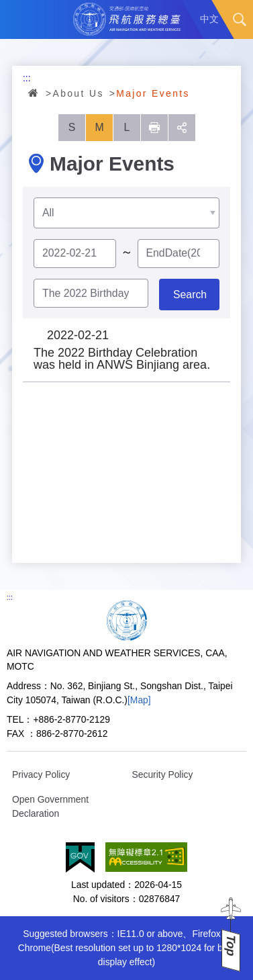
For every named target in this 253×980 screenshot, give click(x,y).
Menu (19, 19)
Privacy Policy (41, 774)
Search (240, 19)
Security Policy (163, 774)
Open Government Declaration (50, 806)
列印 (154, 128)
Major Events (153, 93)
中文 (209, 19)
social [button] (182, 128)
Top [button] (231, 945)
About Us (79, 93)
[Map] (139, 700)
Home (34, 93)
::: (27, 78)
